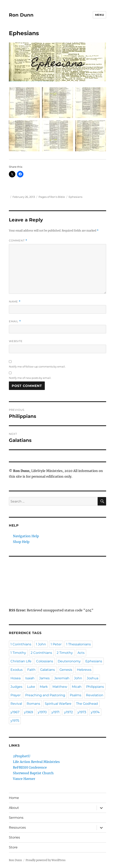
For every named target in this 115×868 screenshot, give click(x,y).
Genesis (66, 670)
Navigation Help (26, 536)
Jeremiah (62, 678)
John (78, 678)
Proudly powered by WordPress (46, 860)
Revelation (95, 695)
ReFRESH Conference (30, 767)
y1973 (82, 712)
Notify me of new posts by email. (30, 378)
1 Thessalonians (78, 644)
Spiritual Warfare (58, 704)
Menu (99, 15)
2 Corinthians (41, 653)
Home (14, 798)
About (14, 808)
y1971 (55, 712)
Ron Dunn (21, 15)
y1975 (15, 721)
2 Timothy (65, 653)
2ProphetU (22, 756)
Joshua (93, 678)
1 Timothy (18, 653)
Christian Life (21, 661)
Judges (16, 687)
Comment (18, 241)
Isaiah (30, 678)
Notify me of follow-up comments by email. (37, 367)
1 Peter (56, 644)
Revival (16, 704)
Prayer (16, 695)
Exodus (17, 670)
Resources (17, 827)
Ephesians (75, 197)
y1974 (95, 712)
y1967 (15, 712)
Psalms (76, 695)
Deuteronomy (69, 661)
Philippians (95, 687)
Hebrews (84, 670)
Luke (31, 687)
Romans (33, 704)
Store (13, 847)
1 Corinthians (21, 644)
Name (15, 302)
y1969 (29, 712)
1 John (41, 644)
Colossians (45, 661)
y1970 (42, 712)
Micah (77, 687)
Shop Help (21, 542)
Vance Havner (24, 779)
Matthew (60, 687)
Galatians (48, 670)
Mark (44, 687)
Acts (81, 653)
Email (15, 321)
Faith (31, 670)
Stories (14, 837)
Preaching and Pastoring (45, 695)
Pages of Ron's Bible (52, 197)
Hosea (16, 678)
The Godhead (87, 704)
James (44, 678)
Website (16, 341)
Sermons (16, 818)
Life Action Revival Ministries (36, 762)
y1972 (68, 712)
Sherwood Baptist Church (33, 773)
